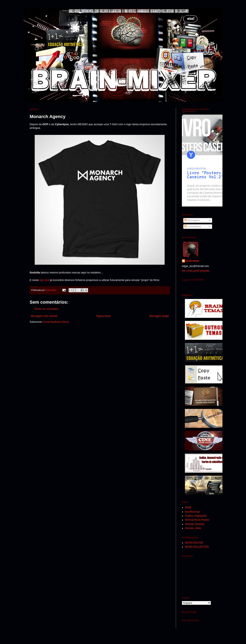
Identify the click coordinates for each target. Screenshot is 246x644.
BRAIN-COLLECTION (197, 547)
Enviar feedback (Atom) (56, 322)
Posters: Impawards (196, 516)
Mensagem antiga (159, 316)
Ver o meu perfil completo (196, 271)
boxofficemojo (192, 512)
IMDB (188, 507)
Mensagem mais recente (44, 316)
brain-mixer (193, 261)
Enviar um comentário (47, 309)
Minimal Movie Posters (197, 520)
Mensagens (192, 220)
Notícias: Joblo (193, 528)
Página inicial (103, 316)
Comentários (193, 227)
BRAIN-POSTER (194, 543)
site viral (44, 280)
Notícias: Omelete (195, 524)
